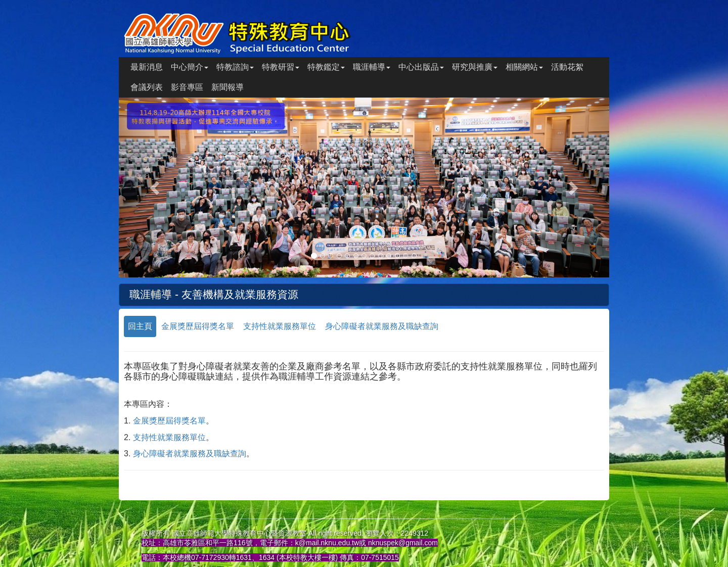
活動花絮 (567, 67)
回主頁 (140, 326)
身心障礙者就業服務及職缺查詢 (382, 326)
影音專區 (187, 87)
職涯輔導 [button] (372, 67)
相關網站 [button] (524, 67)
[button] (156, 187)
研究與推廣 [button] (475, 67)
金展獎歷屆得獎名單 (198, 326)
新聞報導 (227, 87)
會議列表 (147, 87)
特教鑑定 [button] (326, 67)
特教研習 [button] (281, 67)
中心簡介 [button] (190, 67)
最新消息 (147, 67)
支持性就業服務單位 (280, 326)
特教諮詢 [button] (235, 67)
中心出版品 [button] (421, 67)
